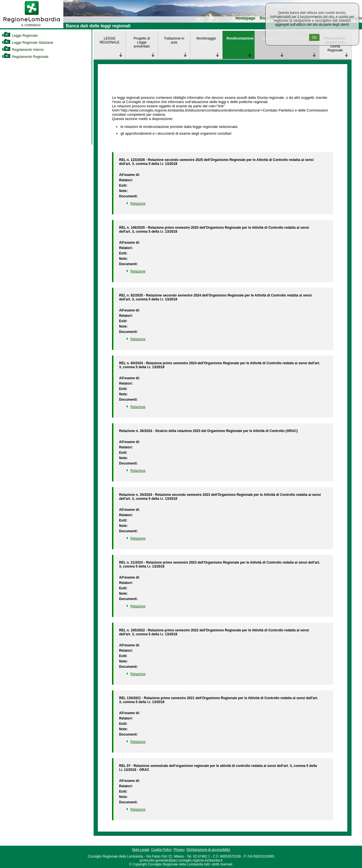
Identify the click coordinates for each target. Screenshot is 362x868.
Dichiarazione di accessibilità (208, 850)
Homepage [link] (245, 18)
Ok (314, 37)
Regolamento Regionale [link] (25, 57)
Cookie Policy (161, 850)
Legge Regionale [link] (20, 36)
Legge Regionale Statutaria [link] (27, 43)
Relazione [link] (138, 204)
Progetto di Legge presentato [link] (142, 42)
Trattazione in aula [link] (174, 40)
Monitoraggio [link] (206, 38)
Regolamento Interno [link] (23, 50)
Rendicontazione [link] (240, 38)
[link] (32, 27)
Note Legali (141, 850)
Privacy (179, 850)
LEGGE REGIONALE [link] (109, 40)
